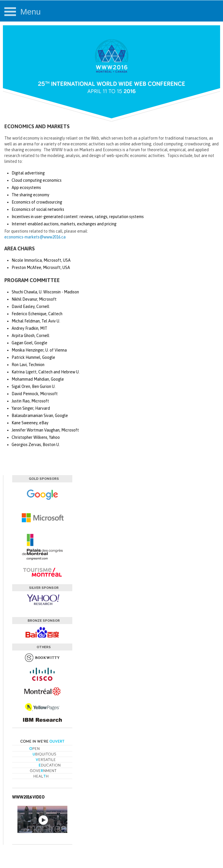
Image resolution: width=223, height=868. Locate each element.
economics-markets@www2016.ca (35, 237)
